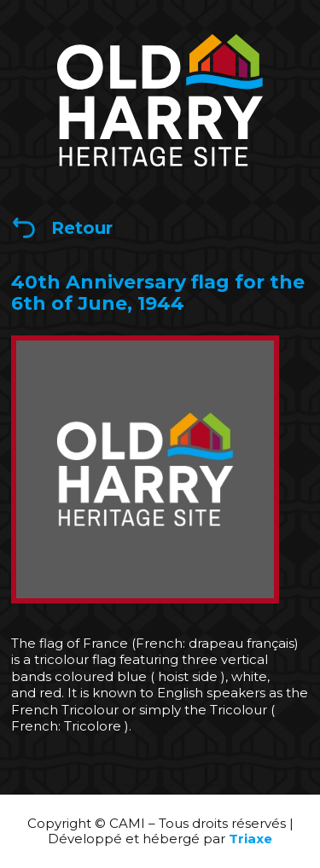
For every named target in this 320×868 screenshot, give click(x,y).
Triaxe (250, 839)
